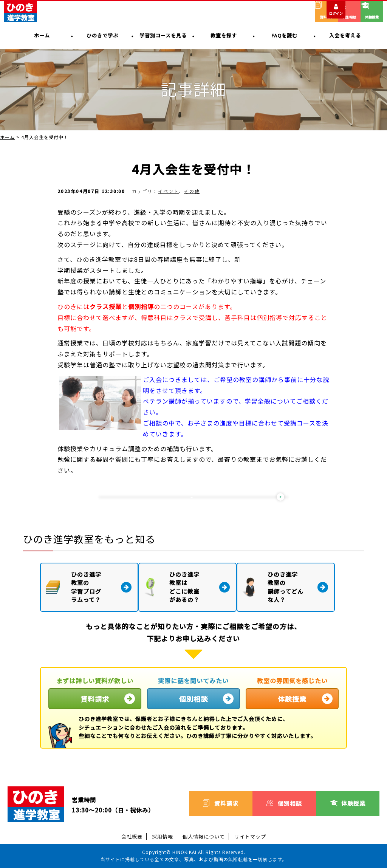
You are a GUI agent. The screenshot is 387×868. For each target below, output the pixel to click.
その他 (192, 191)
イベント (168, 191)
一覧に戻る (192, 499)
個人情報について (204, 836)
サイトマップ (250, 836)
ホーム (7, 137)
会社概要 (132, 836)
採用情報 (163, 836)
